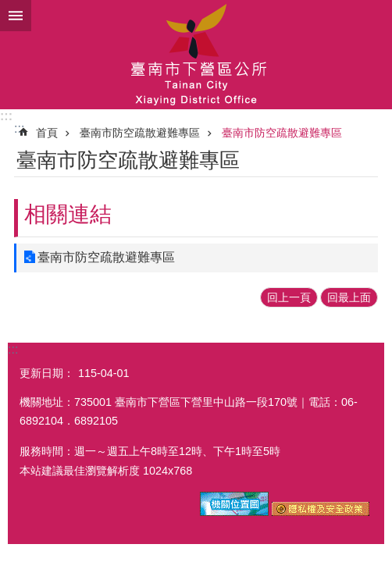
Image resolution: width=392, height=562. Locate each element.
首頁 (47, 133)
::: (6, 116)
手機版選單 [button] (16, 16)
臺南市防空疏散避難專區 (140, 133)
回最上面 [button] (349, 297)
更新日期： (47, 373)
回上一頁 (289, 297)
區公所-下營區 (196, 55)
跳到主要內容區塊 (8, 8)
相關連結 (68, 214)
